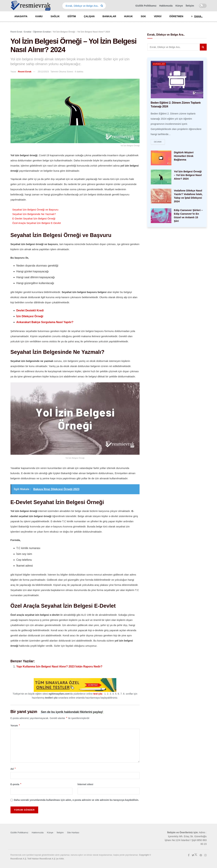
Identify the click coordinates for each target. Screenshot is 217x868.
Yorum (15, 726)
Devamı (158, 142)
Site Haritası (73, 833)
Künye (179, 6)
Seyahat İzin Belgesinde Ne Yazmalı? (34, 214)
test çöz (98, 694)
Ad (13, 769)
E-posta (16, 784)
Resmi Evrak (25, 72)
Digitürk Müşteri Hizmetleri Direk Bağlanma (184, 156)
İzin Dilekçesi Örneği (30, 316)
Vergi (158, 16)
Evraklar (159, 64)
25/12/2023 (43, 72)
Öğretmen (176, 16)
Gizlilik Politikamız (146, 6)
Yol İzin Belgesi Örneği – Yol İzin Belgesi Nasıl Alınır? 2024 (188, 175)
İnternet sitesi (85, 784)
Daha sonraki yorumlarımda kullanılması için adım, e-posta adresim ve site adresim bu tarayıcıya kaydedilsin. (76, 800)
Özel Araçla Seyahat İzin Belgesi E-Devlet (37, 223)
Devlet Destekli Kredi (30, 310)
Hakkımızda (166, 6)
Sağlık (55, 16)
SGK (143, 16)
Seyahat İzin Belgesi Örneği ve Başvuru (35, 210)
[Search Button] (102, 6)
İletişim (190, 6)
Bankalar (109, 16)
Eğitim (72, 16)
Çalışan (89, 16)
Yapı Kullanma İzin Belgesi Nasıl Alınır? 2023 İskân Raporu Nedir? (59, 667)
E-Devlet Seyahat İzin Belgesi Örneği (34, 219)
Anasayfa (21, 16)
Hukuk (128, 16)
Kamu (39, 16)
